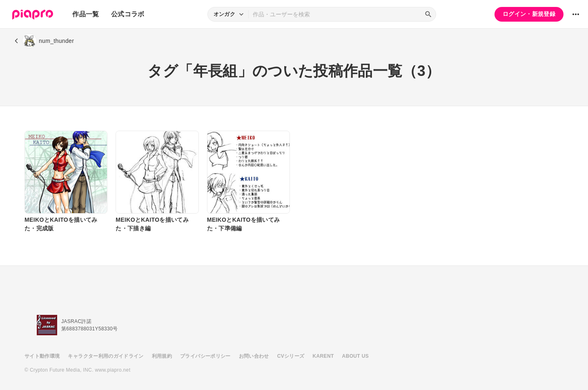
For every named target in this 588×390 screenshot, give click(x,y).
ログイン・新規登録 (529, 14)
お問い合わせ (254, 356)
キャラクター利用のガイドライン (106, 356)
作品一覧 (86, 14)
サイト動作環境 (42, 356)
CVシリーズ (291, 356)
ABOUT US (355, 356)
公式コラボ (128, 14)
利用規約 (162, 356)
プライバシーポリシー (205, 356)
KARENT (323, 356)
